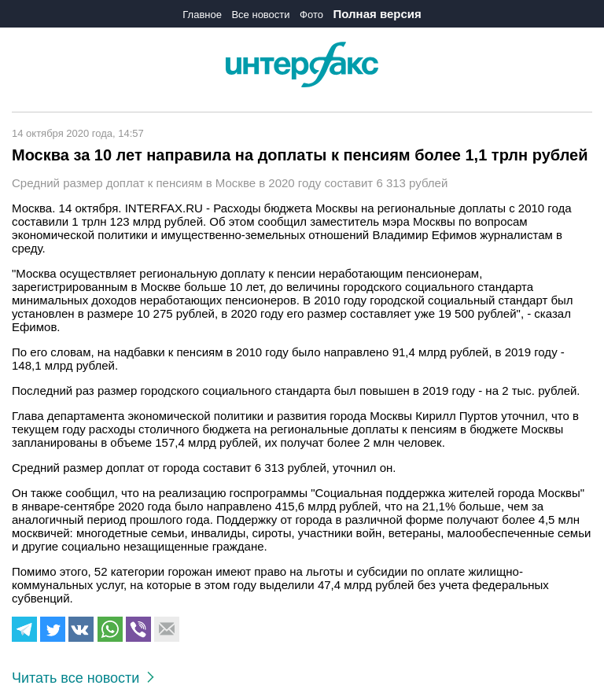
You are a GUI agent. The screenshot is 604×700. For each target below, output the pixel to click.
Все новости (260, 15)
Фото (311, 15)
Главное (202, 15)
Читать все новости (83, 678)
